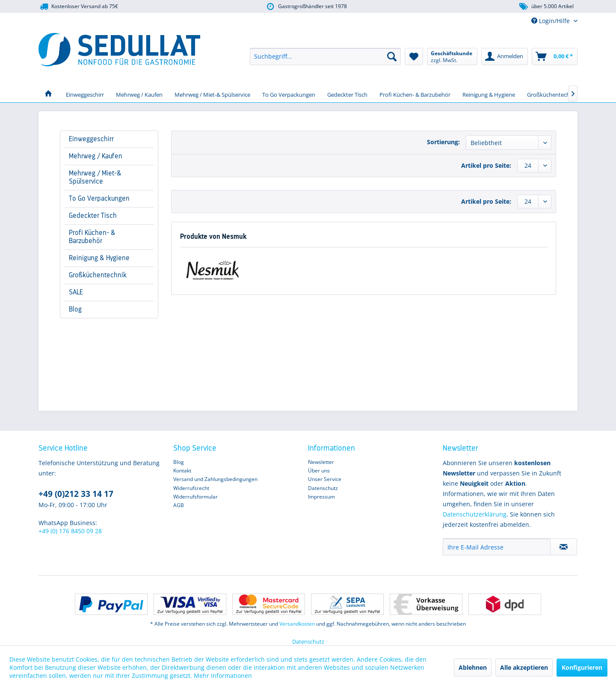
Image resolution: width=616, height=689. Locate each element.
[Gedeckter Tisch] (347, 94)
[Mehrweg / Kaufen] (139, 94)
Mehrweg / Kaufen (96, 156)
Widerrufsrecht (191, 488)
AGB (179, 505)
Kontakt (182, 471)
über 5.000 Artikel (546, 7)
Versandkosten (297, 624)
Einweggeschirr (91, 139)
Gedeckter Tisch (93, 216)
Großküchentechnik (98, 275)
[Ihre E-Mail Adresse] (497, 547)
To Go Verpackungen (99, 199)
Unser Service (325, 479)
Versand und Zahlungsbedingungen (215, 479)
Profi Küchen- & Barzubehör (92, 237)
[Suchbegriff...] (325, 56)
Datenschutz (323, 488)
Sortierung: (443, 142)
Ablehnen (473, 667)
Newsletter (321, 462)
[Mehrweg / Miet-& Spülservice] (212, 94)
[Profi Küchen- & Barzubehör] (415, 94)
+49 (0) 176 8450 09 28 (70, 531)
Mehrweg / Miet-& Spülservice (95, 177)
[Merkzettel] (414, 56)
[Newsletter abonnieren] (564, 547)
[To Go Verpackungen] (289, 94)
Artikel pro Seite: (486, 165)
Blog (75, 309)
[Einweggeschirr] (85, 94)
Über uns (319, 471)
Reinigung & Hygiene (99, 258)
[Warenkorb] (555, 56)
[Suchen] (392, 56)
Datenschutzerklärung (475, 514)
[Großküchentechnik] (552, 94)
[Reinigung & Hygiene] (489, 94)
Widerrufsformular (195, 497)
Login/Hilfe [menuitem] (551, 21)
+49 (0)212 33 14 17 (76, 494)
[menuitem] (325, 56)
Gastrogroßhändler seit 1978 (306, 7)
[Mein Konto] (505, 56)
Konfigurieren (582, 667)
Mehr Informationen (223, 676)
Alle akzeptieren (524, 667)
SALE (76, 292)
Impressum (321, 497)
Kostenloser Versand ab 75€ (78, 7)
